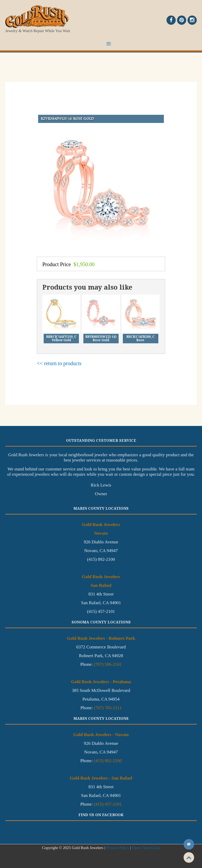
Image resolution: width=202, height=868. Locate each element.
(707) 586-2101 (108, 664)
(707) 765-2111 (108, 708)
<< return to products (59, 363)
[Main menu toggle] (109, 44)
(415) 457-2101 (108, 804)
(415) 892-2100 (108, 761)
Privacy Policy (118, 848)
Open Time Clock (146, 848)
